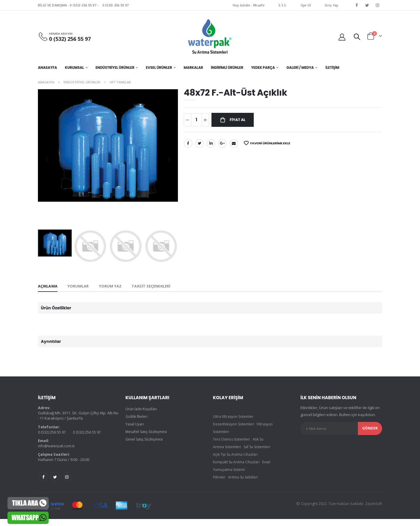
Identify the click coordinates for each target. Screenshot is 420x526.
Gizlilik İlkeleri (138, 417)
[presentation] (47, 159)
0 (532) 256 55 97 (83, 5)
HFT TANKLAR (120, 82)
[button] (357, 36)
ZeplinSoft (373, 511)
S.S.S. (281, 5)
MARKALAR (193, 67)
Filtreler (219, 485)
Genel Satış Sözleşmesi (146, 440)
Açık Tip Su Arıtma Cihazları (237, 463)
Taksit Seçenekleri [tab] (158, 286)
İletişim (332, 67)
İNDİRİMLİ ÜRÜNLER (227, 67)
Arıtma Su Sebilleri (245, 485)
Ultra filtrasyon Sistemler (235, 417)
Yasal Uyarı (135, 425)
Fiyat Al (239, 120)
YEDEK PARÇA (263, 67)
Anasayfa (47, 67)
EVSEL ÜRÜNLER (159, 67)
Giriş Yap (331, 5)
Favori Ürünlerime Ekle (276, 144)
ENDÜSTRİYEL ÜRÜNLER (115, 67)
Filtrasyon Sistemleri (231, 432)
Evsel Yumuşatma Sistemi (235, 478)
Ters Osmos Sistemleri (233, 440)
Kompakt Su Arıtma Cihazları (238, 470)
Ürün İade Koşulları (142, 410)
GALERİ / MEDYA (300, 67)
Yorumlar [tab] (81, 286)
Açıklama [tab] (49, 286)
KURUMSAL (74, 67)
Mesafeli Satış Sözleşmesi (148, 432)
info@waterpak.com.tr (57, 446)
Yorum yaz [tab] (114, 286)
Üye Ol (305, 5)
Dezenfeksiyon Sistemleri (236, 425)
